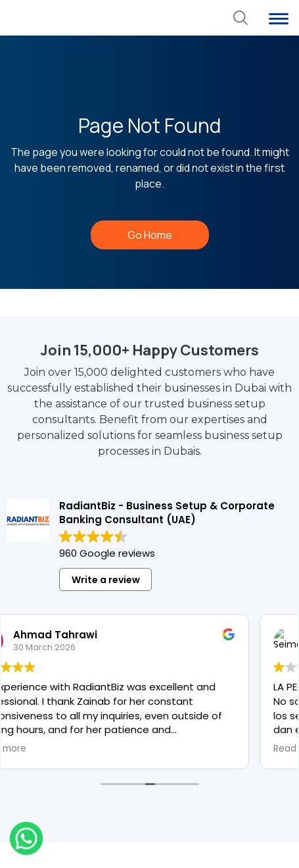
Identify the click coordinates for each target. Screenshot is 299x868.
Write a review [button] (106, 580)
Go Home (150, 235)
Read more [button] (29, 749)
